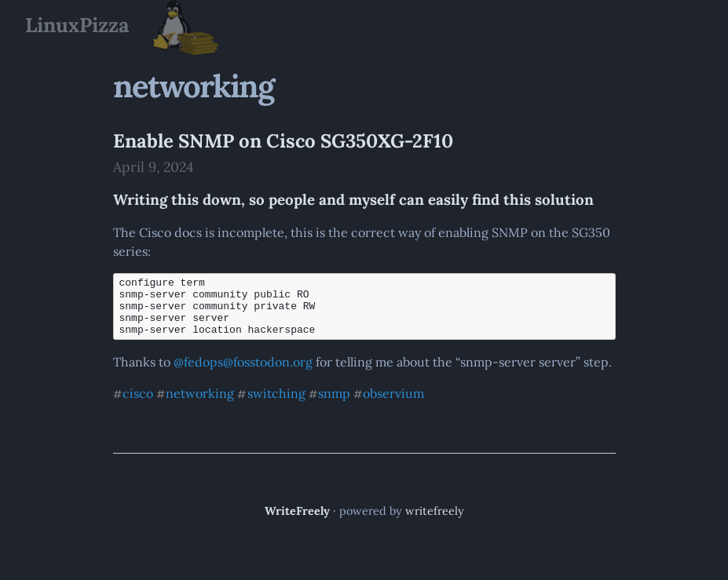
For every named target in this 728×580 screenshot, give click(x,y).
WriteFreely (297, 523)
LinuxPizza (77, 25)
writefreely (435, 523)
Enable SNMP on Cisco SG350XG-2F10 (283, 141)
